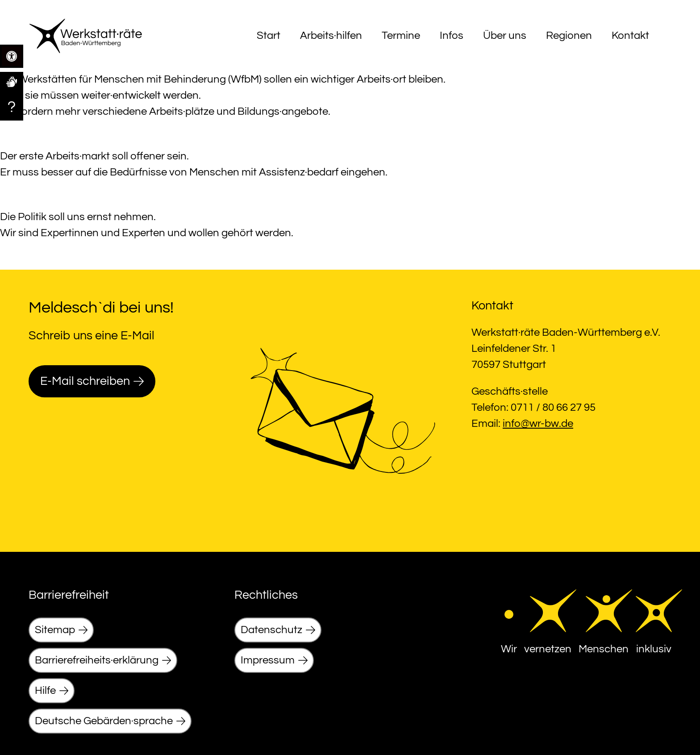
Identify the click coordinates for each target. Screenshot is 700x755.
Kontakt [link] (630, 35)
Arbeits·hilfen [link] (331, 35)
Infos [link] (452, 35)
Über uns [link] (505, 35)
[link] (12, 81)
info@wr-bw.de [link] (538, 423)
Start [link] (269, 35)
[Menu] (663, 36)
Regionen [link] (569, 35)
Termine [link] (401, 35)
